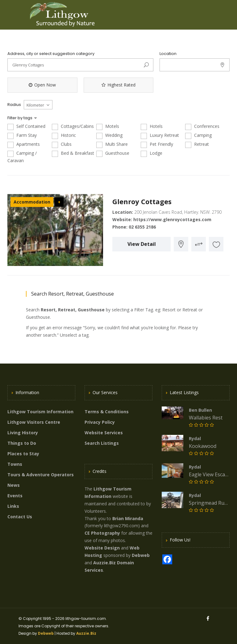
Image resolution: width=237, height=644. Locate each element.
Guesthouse (113, 153)
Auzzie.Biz (86, 633)
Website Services (104, 433)
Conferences (202, 126)
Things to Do (22, 443)
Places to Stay (23, 454)
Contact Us (20, 517)
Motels (108, 126)
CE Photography (102, 533)
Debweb (46, 633)
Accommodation (32, 202)
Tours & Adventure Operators (41, 475)
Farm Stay (22, 135)
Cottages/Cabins (73, 126)
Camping (198, 135)
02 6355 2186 (142, 227)
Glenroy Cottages (142, 201)
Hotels (152, 126)
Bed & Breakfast (73, 153)
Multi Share (112, 144)
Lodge (152, 153)
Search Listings (102, 443)
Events (15, 496)
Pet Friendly (157, 144)
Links (13, 506)
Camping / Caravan (22, 157)
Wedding (109, 135)
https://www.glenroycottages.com (172, 219)
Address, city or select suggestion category (51, 54)
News (14, 485)
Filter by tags (20, 118)
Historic (64, 135)
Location (168, 54)
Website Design (102, 548)
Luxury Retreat (160, 135)
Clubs (62, 144)
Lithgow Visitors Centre (34, 422)
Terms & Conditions (107, 412)
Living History (23, 433)
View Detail (142, 244)
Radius (14, 105)
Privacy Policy (100, 422)
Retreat (197, 144)
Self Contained (26, 126)
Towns (15, 464)
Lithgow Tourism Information (40, 412)
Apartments (24, 144)
